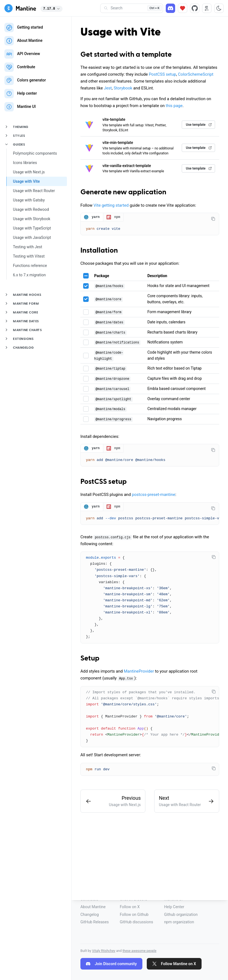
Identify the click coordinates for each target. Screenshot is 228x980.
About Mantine (93, 907)
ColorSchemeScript (196, 74)
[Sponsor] (183, 8)
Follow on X (130, 907)
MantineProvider (139, 673)
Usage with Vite (26, 181)
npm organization (179, 922)
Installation (99, 251)
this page (174, 106)
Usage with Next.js (29, 172)
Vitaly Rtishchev (104, 951)
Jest (108, 88)
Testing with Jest (28, 247)
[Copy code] (213, 219)
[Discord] (170, 8)
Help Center (174, 907)
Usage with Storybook (32, 219)
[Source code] (195, 8)
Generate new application (123, 192)
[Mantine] (20, 8)
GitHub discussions (136, 922)
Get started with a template (126, 55)
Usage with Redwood (31, 209)
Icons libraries (25, 163)
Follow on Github (134, 915)
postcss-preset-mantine (154, 496)
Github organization (181, 915)
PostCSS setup (162, 74)
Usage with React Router (34, 191)
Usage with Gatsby (29, 200)
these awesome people (139, 951)
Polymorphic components (35, 153)
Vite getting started (111, 205)
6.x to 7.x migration (29, 275)
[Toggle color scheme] (219, 8)
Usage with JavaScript (32, 238)
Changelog (90, 915)
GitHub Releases (95, 922)
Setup (90, 660)
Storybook (123, 88)
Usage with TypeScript (32, 228)
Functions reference (30, 266)
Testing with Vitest (29, 256)
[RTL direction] (207, 8)
